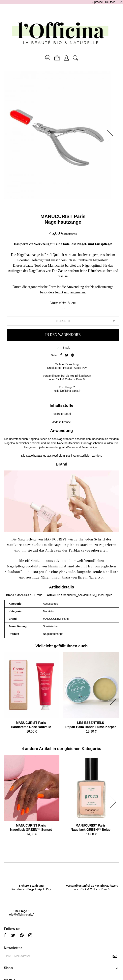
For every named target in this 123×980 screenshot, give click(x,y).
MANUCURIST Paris (63, 216)
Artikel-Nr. (54, 595)
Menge (61, 321)
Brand (10, 595)
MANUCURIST (55, 539)
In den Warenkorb (63, 335)
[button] (111, 136)
